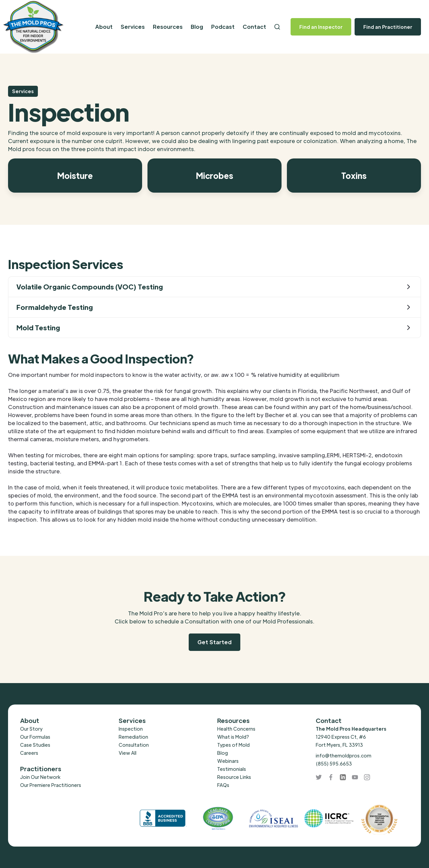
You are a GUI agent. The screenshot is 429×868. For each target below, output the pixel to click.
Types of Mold (233, 745)
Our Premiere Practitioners (51, 785)
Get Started (214, 642)
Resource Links (234, 777)
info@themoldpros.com (344, 755)
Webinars (228, 761)
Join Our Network (40, 777)
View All (128, 753)
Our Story (31, 729)
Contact (254, 27)
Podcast (223, 27)
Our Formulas (35, 737)
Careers (29, 753)
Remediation (133, 737)
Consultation (134, 745)
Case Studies (35, 745)
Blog (197, 27)
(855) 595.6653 (334, 763)
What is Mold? (233, 737)
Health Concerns (236, 729)
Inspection (131, 729)
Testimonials (232, 769)
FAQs (223, 785)
